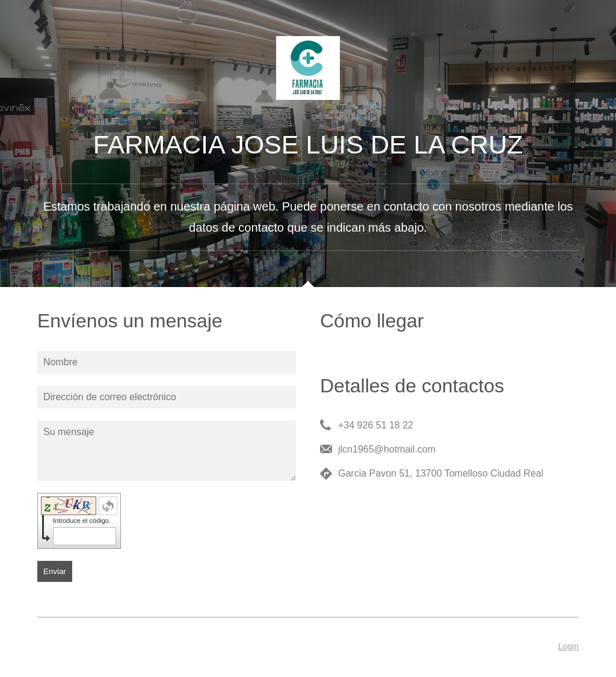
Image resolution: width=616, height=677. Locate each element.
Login (568, 646)
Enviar (55, 571)
